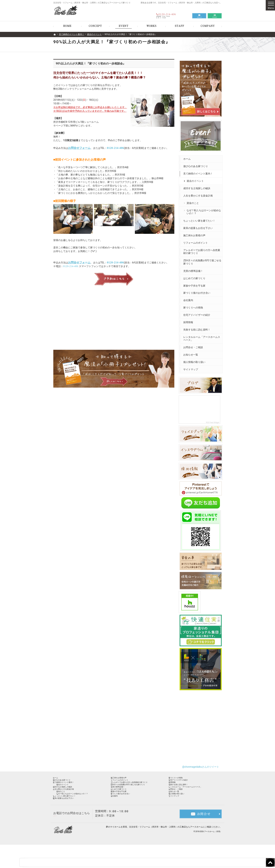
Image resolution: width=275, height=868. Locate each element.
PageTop (265, 846)
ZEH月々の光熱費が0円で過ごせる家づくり (202, 260)
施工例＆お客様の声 (195, 234)
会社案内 (189, 299)
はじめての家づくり (195, 277)
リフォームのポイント (196, 241)
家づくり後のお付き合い (198, 291)
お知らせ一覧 (192, 353)
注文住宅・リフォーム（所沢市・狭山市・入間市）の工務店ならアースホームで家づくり (92, 3)
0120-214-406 (115, 148)
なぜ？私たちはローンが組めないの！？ (203, 210)
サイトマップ (192, 368)
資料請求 (215, 13)
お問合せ (199, 13)
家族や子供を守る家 (195, 284)
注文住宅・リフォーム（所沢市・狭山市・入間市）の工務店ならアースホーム (166, 850)
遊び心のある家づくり (196, 165)
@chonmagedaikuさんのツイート (201, 763)
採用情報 (189, 321)
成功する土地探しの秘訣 (198, 187)
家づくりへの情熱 (194, 306)
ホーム (188, 157)
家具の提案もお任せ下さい (199, 226)
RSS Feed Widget (213, 420)
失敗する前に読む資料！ (198, 328)
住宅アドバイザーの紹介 (198, 313)
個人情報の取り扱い (195, 360)
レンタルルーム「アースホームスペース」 (201, 337)
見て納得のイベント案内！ (199, 172)
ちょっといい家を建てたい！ (200, 219)
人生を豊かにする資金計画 (199, 194)
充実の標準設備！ (194, 269)
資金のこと (194, 201)
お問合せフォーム (79, 148)
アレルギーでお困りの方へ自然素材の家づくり (201, 250)
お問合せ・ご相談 (194, 346)
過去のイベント (196, 179)
